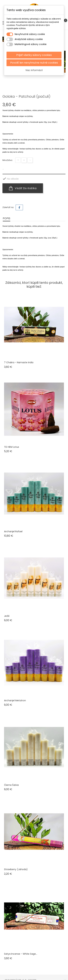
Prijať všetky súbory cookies (34, 55)
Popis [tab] (7, 218)
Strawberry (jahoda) (16, 869)
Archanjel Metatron (15, 700)
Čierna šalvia (11, 785)
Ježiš (7, 616)
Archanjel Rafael (13, 531)
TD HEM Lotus (12, 447)
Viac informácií (34, 70)
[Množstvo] (18, 160)
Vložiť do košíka (23, 188)
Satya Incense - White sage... (21, 954)
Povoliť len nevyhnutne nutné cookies (34, 63)
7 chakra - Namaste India (19, 362)
